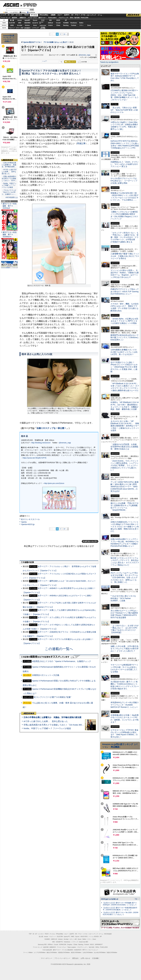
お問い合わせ (85, 958)
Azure (35, 25)
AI (9, 15)
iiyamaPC (27, 20)
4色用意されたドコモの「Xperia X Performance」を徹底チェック (62, 661)
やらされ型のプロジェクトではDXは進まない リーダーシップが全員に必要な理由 (124, 181)
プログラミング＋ (82, 947)
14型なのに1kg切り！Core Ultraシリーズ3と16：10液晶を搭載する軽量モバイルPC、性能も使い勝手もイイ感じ (124, 126)
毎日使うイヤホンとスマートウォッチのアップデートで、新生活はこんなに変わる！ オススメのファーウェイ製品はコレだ (125, 561)
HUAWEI (66, 23)
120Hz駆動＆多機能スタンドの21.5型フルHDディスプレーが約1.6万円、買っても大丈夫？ (124, 352)
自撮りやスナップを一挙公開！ (51, 428)
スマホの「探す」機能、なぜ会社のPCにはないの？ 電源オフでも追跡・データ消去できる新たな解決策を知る (125, 307)
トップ (3, 15)
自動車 (53, 15)
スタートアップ (91, 15)
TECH (26, 15)
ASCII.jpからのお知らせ (110, 899)
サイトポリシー (47, 958)
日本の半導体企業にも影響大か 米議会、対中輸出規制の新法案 (52, 717)
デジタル (29, 5)
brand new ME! (84, 942)
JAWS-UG (54, 939)
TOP (30, 934)
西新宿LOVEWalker (64, 953)
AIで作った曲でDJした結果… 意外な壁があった (46, 721)
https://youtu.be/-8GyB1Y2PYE (35, 458)
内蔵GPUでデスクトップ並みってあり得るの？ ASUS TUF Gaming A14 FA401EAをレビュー (125, 291)
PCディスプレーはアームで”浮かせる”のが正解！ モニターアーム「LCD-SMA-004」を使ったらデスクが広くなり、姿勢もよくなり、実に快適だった (124, 578)
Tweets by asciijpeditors (109, 62)
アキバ (77, 15)
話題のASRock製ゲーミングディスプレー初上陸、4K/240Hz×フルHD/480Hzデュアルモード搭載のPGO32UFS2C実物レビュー (125, 543)
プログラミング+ (63, 18)
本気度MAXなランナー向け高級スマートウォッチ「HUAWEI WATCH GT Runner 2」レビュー (125, 705)
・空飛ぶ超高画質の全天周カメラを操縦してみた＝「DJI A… (9, 179)
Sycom (35, 20)
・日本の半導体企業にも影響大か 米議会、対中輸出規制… (9, 165)
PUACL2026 (85, 18)
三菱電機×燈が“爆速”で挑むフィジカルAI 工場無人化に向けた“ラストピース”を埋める (125, 256)
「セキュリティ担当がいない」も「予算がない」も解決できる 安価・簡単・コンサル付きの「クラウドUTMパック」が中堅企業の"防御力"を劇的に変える (125, 237)
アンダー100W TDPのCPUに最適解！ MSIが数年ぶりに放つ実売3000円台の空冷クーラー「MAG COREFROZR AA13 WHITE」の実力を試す (125, 487)
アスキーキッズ (5, 18)
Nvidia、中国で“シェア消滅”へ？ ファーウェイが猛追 (47, 728)
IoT (13, 15)
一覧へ (136, 899)
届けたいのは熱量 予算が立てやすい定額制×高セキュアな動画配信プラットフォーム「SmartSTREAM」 (125, 507)
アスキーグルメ (33, 18)
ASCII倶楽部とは (12, 197)
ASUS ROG (27, 23)
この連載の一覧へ (59, 649)
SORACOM (63, 945)
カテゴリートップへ (90, 541)
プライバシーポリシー (62, 958)
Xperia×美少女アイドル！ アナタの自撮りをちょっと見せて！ (46, 42)
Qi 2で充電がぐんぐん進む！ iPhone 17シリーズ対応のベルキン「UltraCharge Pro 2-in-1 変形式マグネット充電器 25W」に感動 (124, 367)
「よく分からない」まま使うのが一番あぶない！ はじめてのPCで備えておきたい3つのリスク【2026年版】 (125, 629)
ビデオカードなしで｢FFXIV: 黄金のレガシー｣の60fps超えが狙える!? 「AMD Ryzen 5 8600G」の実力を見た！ (124, 733)
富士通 (12, 20)
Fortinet (74, 25)
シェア (44, 61)
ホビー (60, 15)
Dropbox (51, 25)
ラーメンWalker (28, 953)
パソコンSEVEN (43, 20)
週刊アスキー (42, 18)
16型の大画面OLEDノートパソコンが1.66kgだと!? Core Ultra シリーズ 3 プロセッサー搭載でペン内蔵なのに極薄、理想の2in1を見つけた (125, 527)
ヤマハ (81, 25)
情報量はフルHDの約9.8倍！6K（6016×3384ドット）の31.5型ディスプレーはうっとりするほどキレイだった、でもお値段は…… (125, 196)
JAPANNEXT (27, 28)
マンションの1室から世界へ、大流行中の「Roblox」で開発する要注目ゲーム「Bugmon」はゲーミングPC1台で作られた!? (125, 274)
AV (72, 15)
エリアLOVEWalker (40, 953)
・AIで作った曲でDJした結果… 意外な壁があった (9, 172)
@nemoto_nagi (84, 55)
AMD (20, 23)
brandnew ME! (43, 28)
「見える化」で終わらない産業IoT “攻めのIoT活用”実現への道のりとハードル (124, 110)
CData (58, 25)
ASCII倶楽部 (134, 15)
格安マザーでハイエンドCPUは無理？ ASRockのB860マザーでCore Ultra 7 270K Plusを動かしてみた (125, 77)
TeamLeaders (52, 18)
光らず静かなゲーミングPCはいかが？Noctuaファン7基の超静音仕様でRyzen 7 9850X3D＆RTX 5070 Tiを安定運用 (124, 614)
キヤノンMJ (20, 28)
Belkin (81, 23)
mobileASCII (78, 950)
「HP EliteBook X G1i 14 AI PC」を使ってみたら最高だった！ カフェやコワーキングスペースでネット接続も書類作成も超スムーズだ (125, 387)
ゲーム (100, 15)
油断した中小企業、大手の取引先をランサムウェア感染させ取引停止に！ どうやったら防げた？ (125, 649)
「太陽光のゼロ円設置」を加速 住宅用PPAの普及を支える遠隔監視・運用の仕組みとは (125, 447)
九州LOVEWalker (88, 953)
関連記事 (81, 143)
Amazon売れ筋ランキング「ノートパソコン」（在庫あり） (9, 38)
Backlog (66, 25)
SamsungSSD (41, 23)
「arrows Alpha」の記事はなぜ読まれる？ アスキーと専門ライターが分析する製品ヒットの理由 (124, 321)
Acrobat (20, 25)
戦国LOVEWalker (112, 953)
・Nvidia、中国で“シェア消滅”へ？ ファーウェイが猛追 (9, 185)
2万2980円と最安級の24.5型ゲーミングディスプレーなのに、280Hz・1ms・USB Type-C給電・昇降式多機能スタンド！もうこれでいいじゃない (125, 95)
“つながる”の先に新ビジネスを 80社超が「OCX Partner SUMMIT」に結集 (124, 598)
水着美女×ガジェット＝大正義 (46, 675)
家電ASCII (23, 18)
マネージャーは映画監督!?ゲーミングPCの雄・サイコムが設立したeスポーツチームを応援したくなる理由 (124, 668)
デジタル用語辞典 (67, 950)
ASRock (50, 23)
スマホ (83, 15)
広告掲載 (95, 958)
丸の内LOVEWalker (100, 953)
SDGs (72, 18)
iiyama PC (67, 937)
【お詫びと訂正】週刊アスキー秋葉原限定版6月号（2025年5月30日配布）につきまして (120, 909)
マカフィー (12, 28)
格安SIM (14, 18)
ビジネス (19, 15)
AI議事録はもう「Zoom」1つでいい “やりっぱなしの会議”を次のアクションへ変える (125, 164)
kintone (27, 25)
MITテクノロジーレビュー (90, 950)
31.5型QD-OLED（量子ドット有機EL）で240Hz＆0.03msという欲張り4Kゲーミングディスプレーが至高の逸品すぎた (125, 685)
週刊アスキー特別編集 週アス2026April (10, 206)
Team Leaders (72, 947)
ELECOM (12, 23)
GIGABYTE (35, 23)
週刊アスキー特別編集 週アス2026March (10, 234)
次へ (65, 34)
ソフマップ (35, 28)
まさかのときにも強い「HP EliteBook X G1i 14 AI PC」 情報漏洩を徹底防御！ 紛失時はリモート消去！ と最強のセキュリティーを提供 (125, 426)
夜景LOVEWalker (76, 953)
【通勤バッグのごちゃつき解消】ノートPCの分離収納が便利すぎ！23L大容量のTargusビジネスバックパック (125, 215)
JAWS (12, 25)
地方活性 (77, 18)
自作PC (67, 15)
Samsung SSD (42, 945)
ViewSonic (74, 23)
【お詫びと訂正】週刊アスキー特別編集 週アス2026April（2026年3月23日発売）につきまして (120, 904)
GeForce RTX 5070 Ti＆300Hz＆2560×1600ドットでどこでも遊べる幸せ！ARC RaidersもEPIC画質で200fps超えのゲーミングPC (125, 144)
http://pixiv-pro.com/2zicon (54, 483)
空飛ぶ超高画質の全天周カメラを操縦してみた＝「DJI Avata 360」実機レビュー (60, 725)
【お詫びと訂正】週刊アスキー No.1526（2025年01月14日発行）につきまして (121, 914)
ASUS (58, 20)
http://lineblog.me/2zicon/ (41, 443)
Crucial (58, 23)
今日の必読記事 (47, 950)
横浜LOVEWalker (52, 953)
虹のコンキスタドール (30, 519)
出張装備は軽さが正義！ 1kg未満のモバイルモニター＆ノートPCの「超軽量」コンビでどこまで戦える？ (125, 719)
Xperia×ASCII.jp (28, 524)
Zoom (89, 25)
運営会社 (75, 958)
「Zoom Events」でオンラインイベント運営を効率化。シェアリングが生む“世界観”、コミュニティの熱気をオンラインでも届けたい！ (125, 465)
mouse (20, 20)
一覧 (61, 62)
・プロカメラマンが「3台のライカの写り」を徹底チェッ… (9, 192)
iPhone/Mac (44, 15)
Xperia (24, 522)
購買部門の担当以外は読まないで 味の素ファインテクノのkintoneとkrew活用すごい (125, 338)
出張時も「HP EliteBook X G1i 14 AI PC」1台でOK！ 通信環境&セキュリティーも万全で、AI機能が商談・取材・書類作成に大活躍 (125, 406)
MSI (51, 20)
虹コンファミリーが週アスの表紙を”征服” (53, 697)
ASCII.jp (11, 5)
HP (66, 20)
